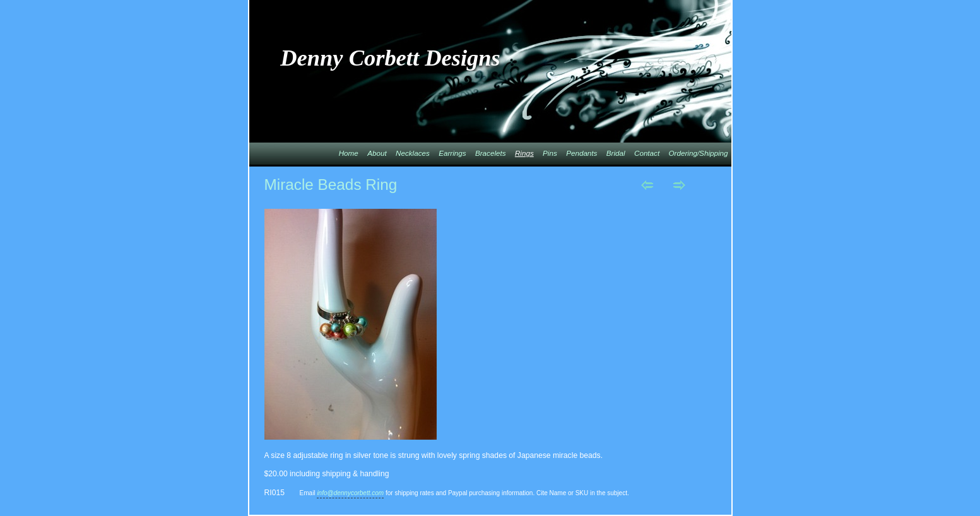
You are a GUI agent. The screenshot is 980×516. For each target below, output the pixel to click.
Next (679, 185)
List (711, 185)
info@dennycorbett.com (350, 493)
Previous (647, 185)
